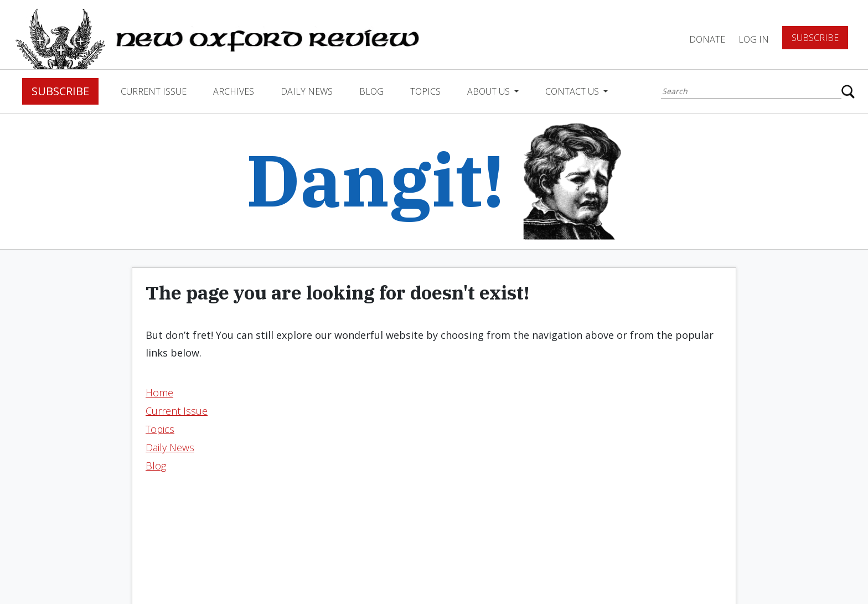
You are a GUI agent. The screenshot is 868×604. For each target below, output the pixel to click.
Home (159, 393)
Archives (234, 91)
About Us (490, 91)
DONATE (707, 39)
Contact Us (573, 91)
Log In (754, 39)
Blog (371, 91)
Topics (425, 91)
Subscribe (815, 38)
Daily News (307, 91)
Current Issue (154, 91)
